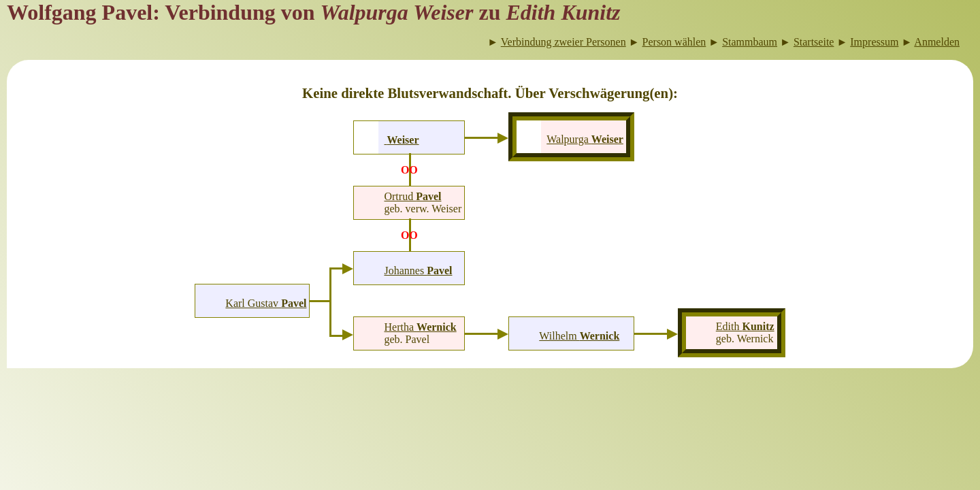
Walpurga (585, 139)
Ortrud (412, 196)
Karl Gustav (266, 303)
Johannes (418, 271)
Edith (745, 326)
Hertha (421, 327)
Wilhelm (579, 336)
